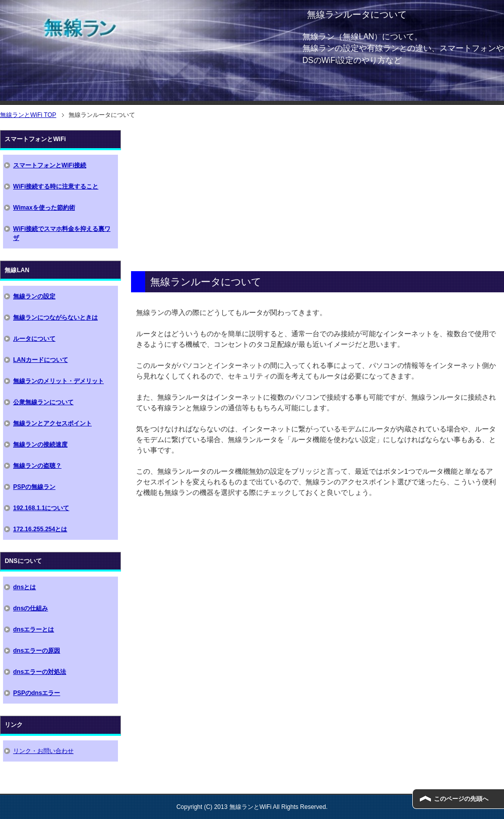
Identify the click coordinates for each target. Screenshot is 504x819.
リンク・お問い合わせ (43, 751)
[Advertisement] (318, 201)
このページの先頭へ (461, 799)
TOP (28, 115)
